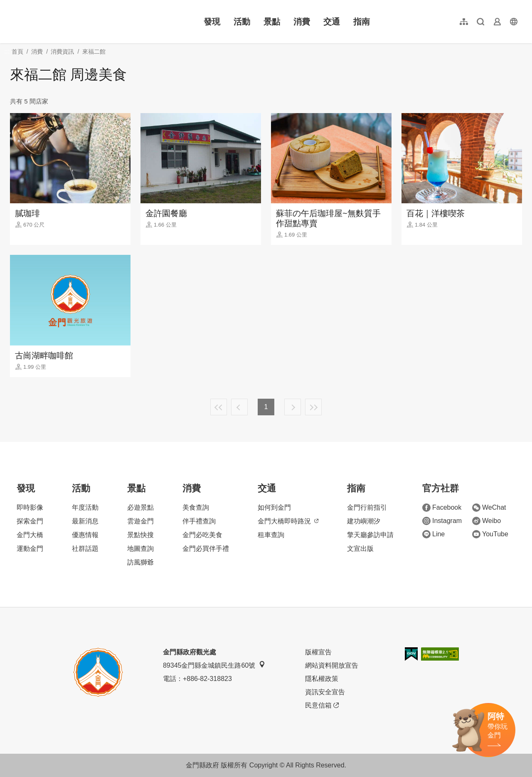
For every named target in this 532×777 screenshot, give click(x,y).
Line (433, 534)
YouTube (490, 534)
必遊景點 (140, 507)
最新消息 (85, 521)
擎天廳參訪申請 (370, 535)
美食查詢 (196, 507)
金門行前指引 (367, 507)
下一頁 (293, 407)
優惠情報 (85, 535)
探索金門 (30, 521)
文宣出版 (360, 549)
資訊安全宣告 (325, 692)
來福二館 (94, 52)
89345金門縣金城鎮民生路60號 (214, 665)
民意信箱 (322, 705)
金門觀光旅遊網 (64, 22)
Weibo (486, 521)
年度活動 (85, 507)
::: (13, 5)
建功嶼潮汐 (364, 521)
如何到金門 (274, 507)
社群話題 (85, 549)
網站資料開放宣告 (332, 665)
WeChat (489, 508)
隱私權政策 (322, 679)
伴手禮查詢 (199, 521)
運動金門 (30, 549)
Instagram (442, 521)
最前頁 (219, 407)
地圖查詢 (140, 549)
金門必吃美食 (202, 535)
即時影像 (30, 507)
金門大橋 (30, 535)
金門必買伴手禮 (206, 549)
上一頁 (239, 407)
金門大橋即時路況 (288, 521)
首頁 (17, 52)
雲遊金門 (140, 521)
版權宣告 (318, 652)
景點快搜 (140, 535)
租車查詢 (271, 535)
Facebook (442, 508)
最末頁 (313, 407)
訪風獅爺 (140, 562)
